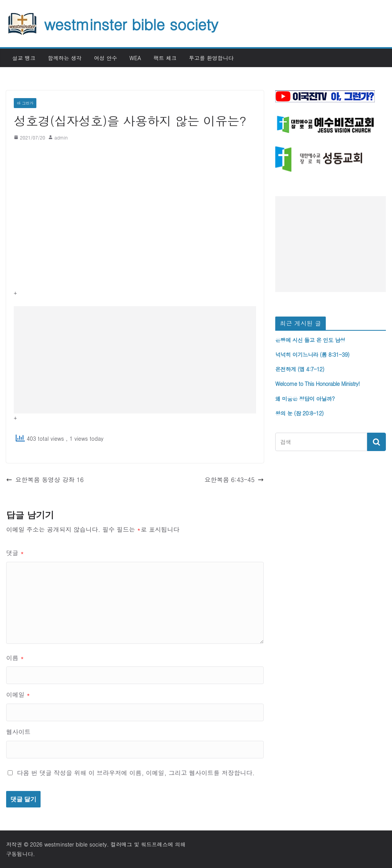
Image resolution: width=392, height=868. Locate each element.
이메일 (18, 695)
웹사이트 (18, 732)
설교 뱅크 (24, 58)
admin (61, 137)
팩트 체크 (165, 58)
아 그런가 (25, 103)
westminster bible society (131, 24)
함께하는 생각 (65, 58)
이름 (15, 658)
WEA (135, 58)
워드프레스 (154, 844)
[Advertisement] (135, 360)
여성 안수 (105, 58)
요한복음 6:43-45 (234, 480)
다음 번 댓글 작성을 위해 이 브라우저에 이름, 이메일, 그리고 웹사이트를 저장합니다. (136, 773)
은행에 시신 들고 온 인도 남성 (310, 340)
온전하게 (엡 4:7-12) (300, 369)
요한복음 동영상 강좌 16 (45, 480)
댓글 (15, 553)
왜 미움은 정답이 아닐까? (305, 399)
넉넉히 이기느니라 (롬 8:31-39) (312, 354)
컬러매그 (121, 844)
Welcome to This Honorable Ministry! (318, 384)
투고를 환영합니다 (211, 58)
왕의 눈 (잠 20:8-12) (299, 413)
